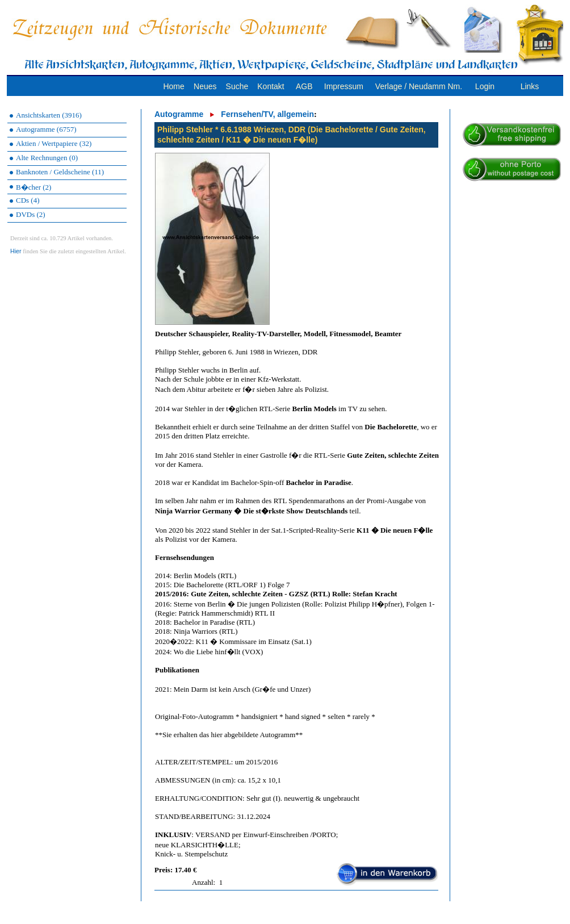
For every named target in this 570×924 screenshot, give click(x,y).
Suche (237, 86)
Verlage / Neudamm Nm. (419, 86)
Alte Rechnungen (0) (47, 158)
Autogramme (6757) (46, 129)
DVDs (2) (31, 214)
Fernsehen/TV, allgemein (267, 114)
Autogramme (179, 114)
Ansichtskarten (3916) (49, 115)
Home (173, 86)
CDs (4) (28, 200)
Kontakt (271, 86)
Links (530, 86)
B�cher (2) (33, 187)
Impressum (344, 86)
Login (485, 86)
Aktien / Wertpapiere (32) (54, 143)
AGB (304, 86)
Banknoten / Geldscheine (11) (60, 172)
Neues (205, 86)
